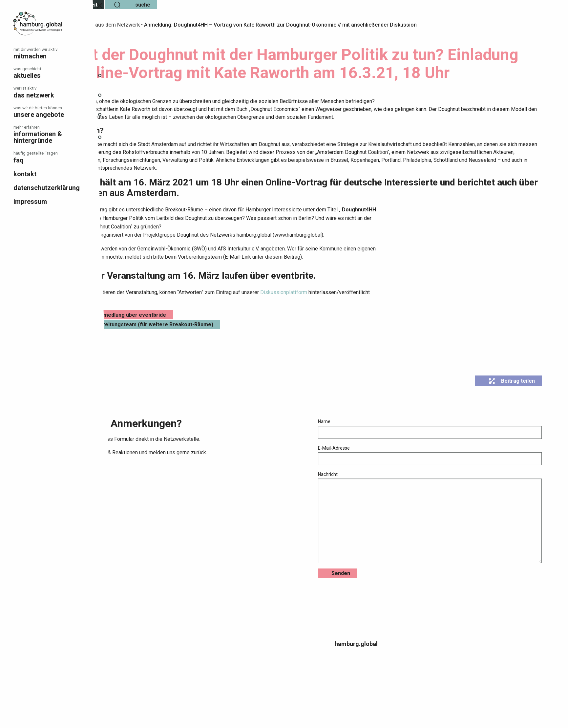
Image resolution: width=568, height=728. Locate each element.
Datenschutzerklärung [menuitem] (47, 188)
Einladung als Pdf (163, 352)
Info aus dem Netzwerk (198, 25)
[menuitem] (59, 53)
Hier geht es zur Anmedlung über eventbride (197, 333)
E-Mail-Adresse (452, 473)
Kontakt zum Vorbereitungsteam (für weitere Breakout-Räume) (221, 343)
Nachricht (452, 535)
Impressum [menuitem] (30, 202)
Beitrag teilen (512, 399)
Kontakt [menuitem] (25, 174)
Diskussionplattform (370, 310)
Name (452, 447)
